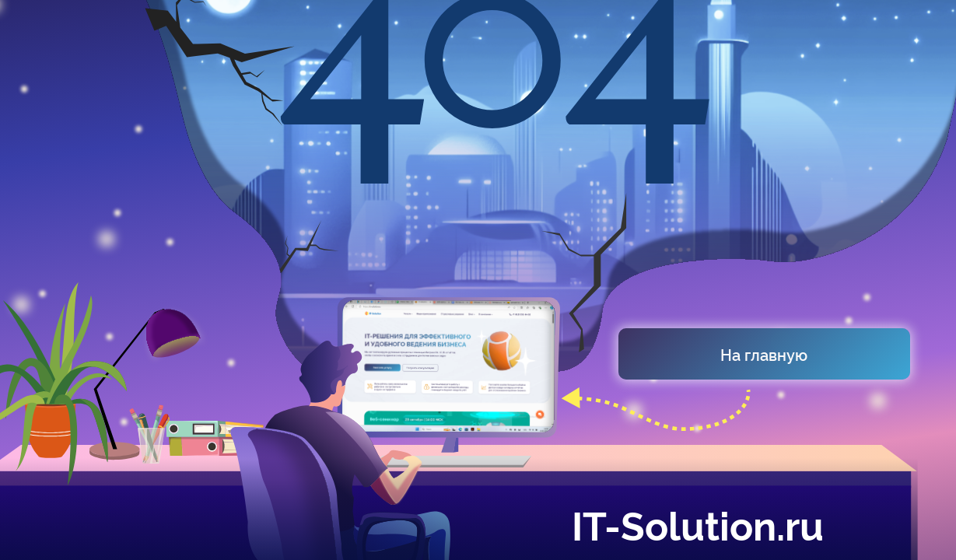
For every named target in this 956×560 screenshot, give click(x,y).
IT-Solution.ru (698, 523)
